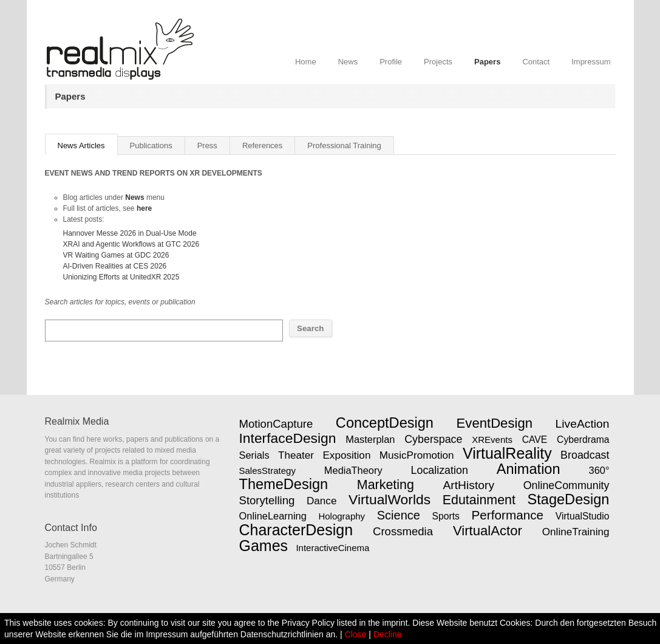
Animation (529, 469)
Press (207, 146)
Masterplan (370, 439)
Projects (438, 62)
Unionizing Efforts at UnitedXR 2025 (121, 277)
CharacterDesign (296, 530)
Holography (342, 516)
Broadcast (585, 455)
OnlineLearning (273, 516)
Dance (322, 501)
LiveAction (583, 424)
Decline (388, 634)
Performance (508, 515)
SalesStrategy (267, 471)
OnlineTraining (576, 532)
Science (399, 515)
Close (356, 634)
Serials (254, 455)
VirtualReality (507, 453)
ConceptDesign (385, 423)
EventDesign (495, 423)
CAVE (535, 440)
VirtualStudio (583, 516)
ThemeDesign (284, 484)
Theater (296, 455)
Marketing (386, 485)
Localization (440, 470)
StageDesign (569, 499)
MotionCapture (276, 424)
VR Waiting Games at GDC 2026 (116, 255)
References (262, 146)
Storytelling (267, 500)
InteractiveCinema (332, 548)
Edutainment (479, 500)
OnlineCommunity (566, 485)
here (144, 208)
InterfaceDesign (288, 438)
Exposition (346, 455)
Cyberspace (433, 439)
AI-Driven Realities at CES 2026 (115, 266)
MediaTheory (353, 470)
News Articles (81, 146)
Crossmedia (403, 531)
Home (306, 62)
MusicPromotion (417, 455)
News (348, 62)
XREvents (492, 440)
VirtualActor (488, 531)
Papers (487, 62)
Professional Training (344, 146)
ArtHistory (468, 485)
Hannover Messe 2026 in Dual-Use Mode (130, 233)
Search (310, 328)
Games (264, 546)
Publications (151, 146)
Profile (391, 62)
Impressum (591, 62)
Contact (536, 62)
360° (599, 470)
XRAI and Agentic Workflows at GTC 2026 (131, 244)
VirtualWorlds (390, 499)
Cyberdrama (583, 440)
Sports (446, 516)
